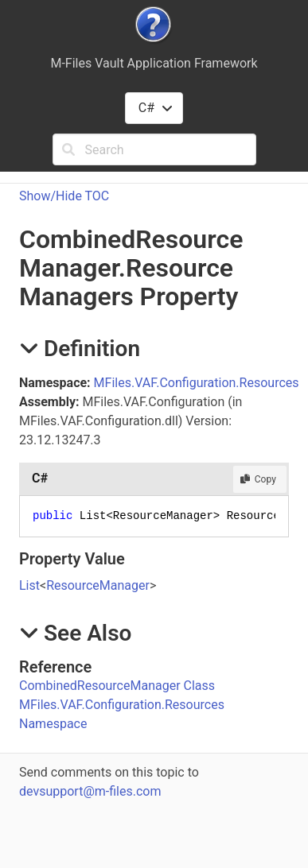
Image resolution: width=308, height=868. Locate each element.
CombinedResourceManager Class (117, 686)
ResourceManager (98, 585)
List (29, 585)
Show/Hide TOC (64, 196)
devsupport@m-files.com (90, 791)
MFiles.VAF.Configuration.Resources (197, 383)
